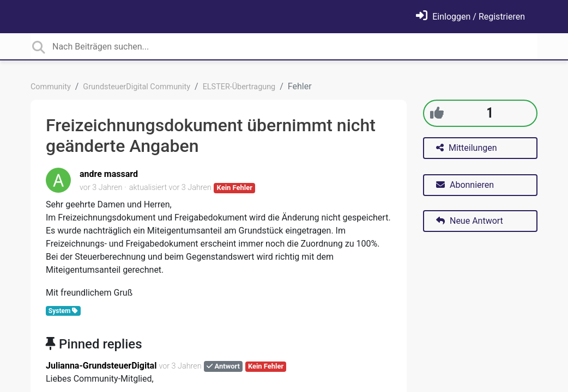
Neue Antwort (470, 221)
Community (51, 87)
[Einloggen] (470, 17)
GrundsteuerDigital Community (137, 87)
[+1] (437, 113)
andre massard (109, 174)
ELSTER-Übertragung (239, 87)
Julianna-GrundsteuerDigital (101, 366)
